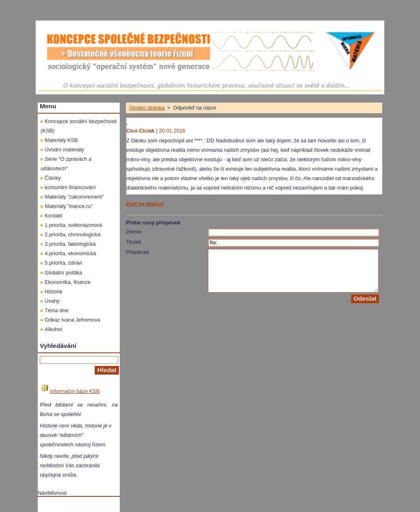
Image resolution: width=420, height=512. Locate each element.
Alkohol (53, 329)
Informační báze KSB (71, 391)
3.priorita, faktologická (70, 244)
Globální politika (63, 273)
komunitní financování (70, 187)
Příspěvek (138, 252)
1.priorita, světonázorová (73, 225)
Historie (54, 291)
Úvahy (52, 301)
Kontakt (54, 216)
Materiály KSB (61, 140)
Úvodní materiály (64, 150)
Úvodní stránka (147, 108)
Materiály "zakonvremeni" (74, 197)
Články (53, 178)
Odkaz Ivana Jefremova (72, 320)
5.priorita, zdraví (64, 263)
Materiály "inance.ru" (69, 206)
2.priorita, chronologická (73, 234)
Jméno (134, 232)
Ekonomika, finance (68, 282)
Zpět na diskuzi (145, 204)
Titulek (134, 242)
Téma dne (57, 310)
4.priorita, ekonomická (70, 253)
